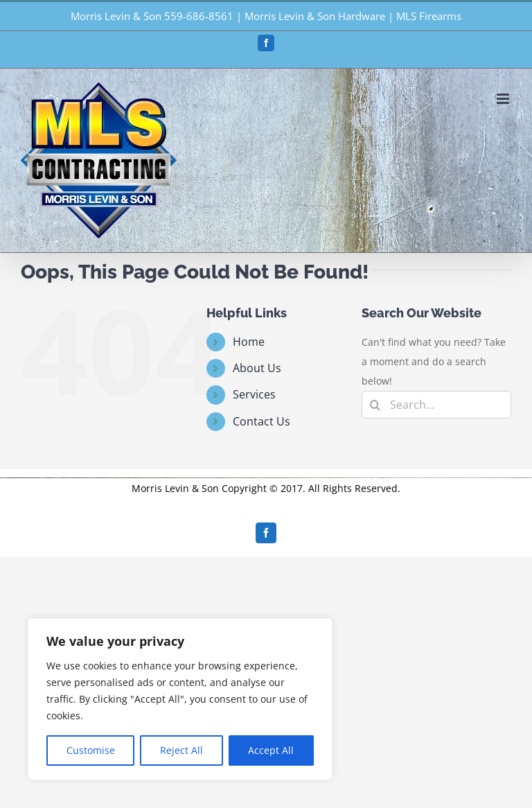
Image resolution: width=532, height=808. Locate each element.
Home (249, 342)
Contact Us (261, 421)
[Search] (375, 405)
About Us (257, 368)
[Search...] (436, 405)
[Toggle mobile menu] (504, 99)
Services (254, 394)
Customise (91, 750)
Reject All (181, 750)
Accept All (271, 750)
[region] (180, 699)
